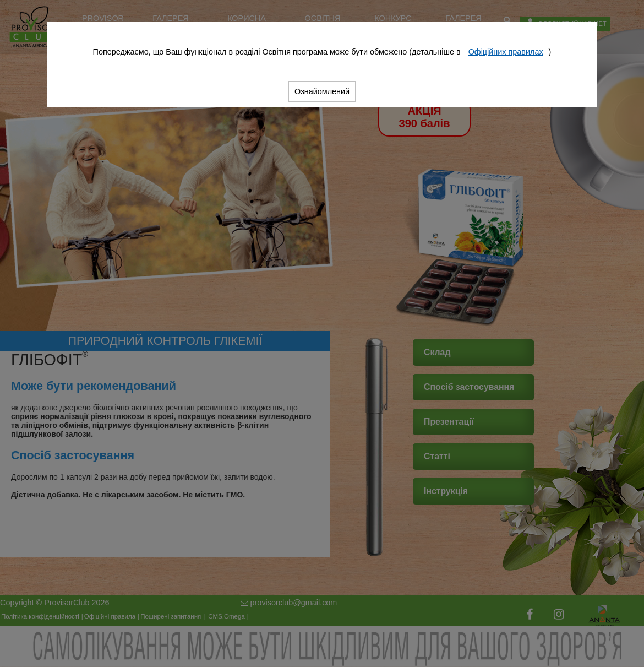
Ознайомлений (322, 91)
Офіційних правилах (506, 52)
